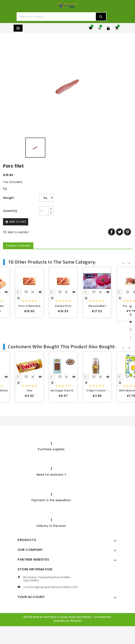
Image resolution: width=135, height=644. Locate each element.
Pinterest (128, 232)
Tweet (120, 232)
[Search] (56, 17)
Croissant (34, 458)
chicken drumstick (34, 339)
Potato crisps (101, 458)
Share (112, 232)
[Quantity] (35, 211)
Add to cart (16, 222)
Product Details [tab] (18, 245)
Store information (35, 587)
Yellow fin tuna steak (101, 339)
